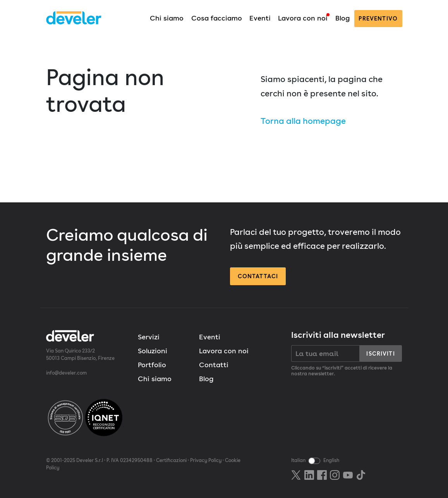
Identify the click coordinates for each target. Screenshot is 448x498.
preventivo (378, 18)
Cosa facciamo (217, 18)
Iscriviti (380, 353)
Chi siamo (167, 18)
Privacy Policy (206, 460)
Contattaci (258, 276)
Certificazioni (171, 460)
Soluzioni (153, 351)
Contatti (214, 365)
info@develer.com (66, 373)
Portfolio (152, 365)
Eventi (260, 18)
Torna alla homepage (303, 121)
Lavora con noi (303, 18)
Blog (342, 18)
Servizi (149, 337)
